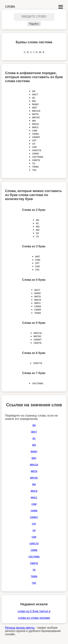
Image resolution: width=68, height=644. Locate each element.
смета (34, 563)
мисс (34, 497)
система (34, 556)
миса (34, 491)
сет (34, 524)
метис (34, 478)
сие (34, 537)
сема (34, 510)
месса (34, 464)
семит (34, 517)
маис (34, 451)
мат (34, 458)
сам (34, 504)
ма (34, 445)
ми (34, 484)
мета (34, 471)
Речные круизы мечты (20, 628)
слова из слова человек (34, 618)
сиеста (34, 543)
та (34, 570)
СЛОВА (10, 7)
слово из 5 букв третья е (34, 611)
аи (34, 425)
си (34, 530)
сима (34, 550)
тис (34, 583)
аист (34, 432)
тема (34, 576)
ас (34, 438)
